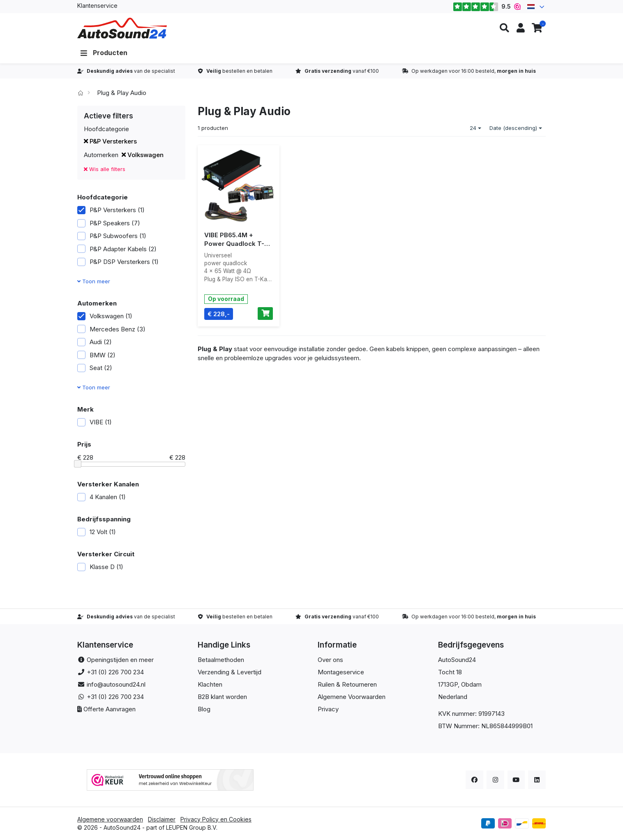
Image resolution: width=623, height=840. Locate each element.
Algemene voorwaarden (110, 819)
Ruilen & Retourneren (347, 684)
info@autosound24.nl (116, 684)
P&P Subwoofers (112, 236)
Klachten (210, 684)
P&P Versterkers (110, 141)
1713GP (448, 684)
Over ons (330, 660)
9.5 (487, 7)
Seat (95, 368)
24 (475, 128)
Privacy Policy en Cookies (216, 819)
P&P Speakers (109, 223)
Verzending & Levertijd (230, 672)
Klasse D (100, 567)
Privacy (328, 709)
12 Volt (97, 532)
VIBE (95, 422)
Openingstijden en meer (120, 660)
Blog (204, 709)
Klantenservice (97, 6)
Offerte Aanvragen (110, 709)
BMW (96, 355)
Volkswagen (143, 155)
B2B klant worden (222, 697)
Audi (95, 342)
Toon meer (94, 281)
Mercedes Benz (111, 329)
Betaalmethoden (221, 660)
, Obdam (470, 684)
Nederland (453, 697)
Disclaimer (162, 819)
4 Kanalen (102, 497)
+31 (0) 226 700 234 (115, 672)
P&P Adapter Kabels (117, 249)
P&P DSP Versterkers (118, 262)
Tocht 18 (450, 672)
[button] (504, 28)
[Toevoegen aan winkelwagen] (265, 314)
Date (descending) (516, 128)
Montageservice (341, 672)
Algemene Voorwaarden (352, 697)
